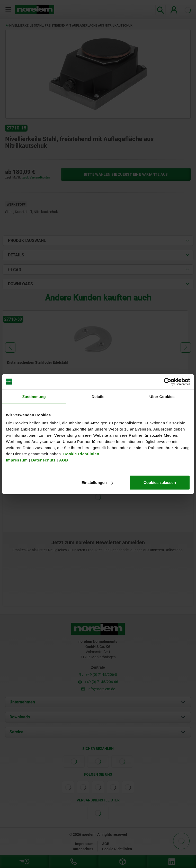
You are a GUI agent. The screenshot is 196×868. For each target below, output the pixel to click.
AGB (64, 460)
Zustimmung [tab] (34, 396)
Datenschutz (43, 460)
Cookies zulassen (160, 482)
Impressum (17, 460)
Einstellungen (97, 482)
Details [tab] (98, 396)
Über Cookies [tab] (162, 396)
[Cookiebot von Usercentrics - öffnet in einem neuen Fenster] (168, 382)
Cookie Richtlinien (81, 454)
